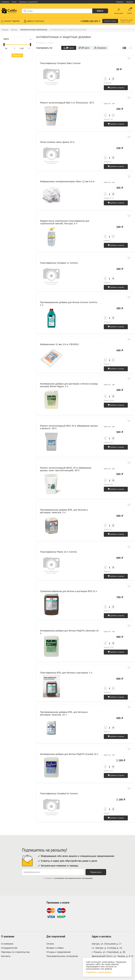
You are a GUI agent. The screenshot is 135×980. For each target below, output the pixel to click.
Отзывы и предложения (59, 952)
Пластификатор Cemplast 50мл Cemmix (60, 63)
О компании (7, 944)
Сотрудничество (9, 948)
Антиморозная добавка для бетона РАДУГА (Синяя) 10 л (69, 754)
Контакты (6, 956)
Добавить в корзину (116, 88)
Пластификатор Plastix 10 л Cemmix (59, 552)
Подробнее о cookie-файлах (99, 972)
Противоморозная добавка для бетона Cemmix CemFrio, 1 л (69, 304)
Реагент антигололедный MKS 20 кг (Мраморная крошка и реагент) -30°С (69, 427)
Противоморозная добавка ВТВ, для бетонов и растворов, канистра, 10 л (64, 713)
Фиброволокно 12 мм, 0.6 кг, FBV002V (59, 344)
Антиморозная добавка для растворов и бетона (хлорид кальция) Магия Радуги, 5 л (69, 385)
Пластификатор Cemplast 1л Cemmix (59, 263)
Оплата (50, 944)
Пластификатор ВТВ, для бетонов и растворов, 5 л (66, 673)
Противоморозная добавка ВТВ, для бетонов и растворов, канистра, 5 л (64, 511)
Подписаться (96, 872)
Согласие (49, 878)
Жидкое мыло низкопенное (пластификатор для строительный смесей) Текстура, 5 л (65, 222)
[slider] (4, 45)
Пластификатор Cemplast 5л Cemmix (59, 794)
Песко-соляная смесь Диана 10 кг (57, 142)
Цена (6, 39)
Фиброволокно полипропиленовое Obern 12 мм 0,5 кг (67, 181)
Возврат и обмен (55, 948)
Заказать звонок (110, 21)
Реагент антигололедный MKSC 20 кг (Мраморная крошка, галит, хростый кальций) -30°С (66, 469)
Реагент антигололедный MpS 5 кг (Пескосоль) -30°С (67, 103)
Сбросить (17, 55)
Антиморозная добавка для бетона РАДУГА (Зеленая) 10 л (69, 632)
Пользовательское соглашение (62, 956)
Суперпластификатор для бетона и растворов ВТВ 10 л (69, 591)
